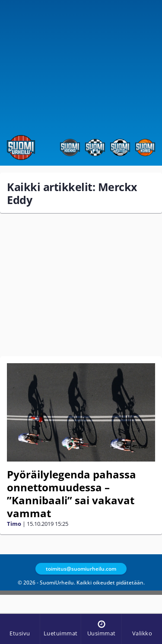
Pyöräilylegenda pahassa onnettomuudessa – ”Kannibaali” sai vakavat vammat (71, 494)
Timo (14, 524)
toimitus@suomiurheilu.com (81, 569)
